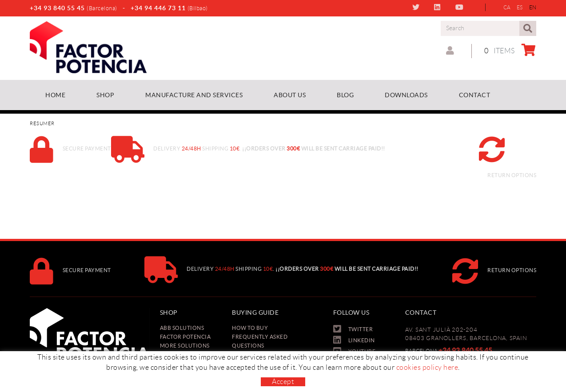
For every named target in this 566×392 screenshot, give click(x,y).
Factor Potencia (185, 337)
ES (520, 7)
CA (507, 7)
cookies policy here (427, 388)
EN (533, 7)
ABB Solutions (182, 328)
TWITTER (417, 7)
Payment (245, 354)
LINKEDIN (438, 7)
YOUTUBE (460, 7)
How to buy (250, 328)
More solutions (185, 346)
